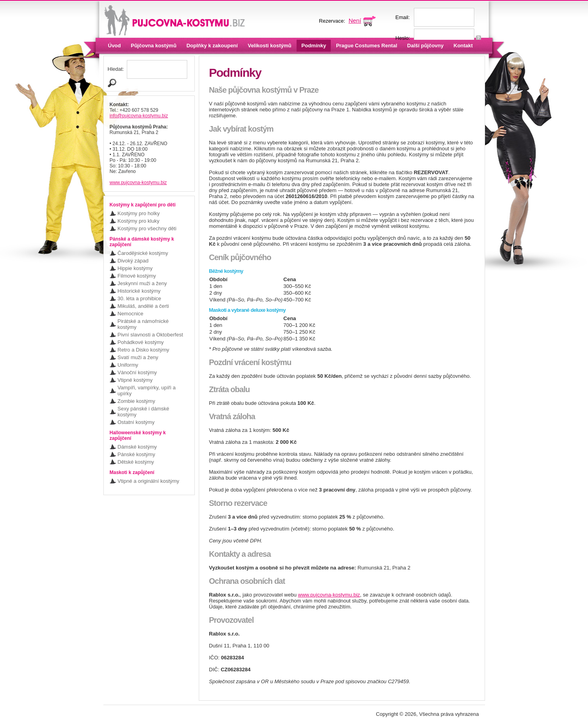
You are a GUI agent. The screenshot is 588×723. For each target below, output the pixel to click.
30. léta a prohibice (140, 298)
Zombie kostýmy (137, 401)
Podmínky (314, 46)
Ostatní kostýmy (136, 422)
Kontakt (463, 46)
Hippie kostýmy (135, 268)
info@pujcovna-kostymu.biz (139, 116)
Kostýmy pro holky (139, 213)
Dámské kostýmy (137, 447)
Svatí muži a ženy (138, 357)
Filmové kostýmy (137, 276)
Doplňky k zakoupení (212, 46)
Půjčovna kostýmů (154, 46)
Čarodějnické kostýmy (143, 253)
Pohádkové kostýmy (141, 342)
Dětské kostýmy (136, 462)
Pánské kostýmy (137, 454)
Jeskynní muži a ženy (142, 283)
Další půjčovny (425, 46)
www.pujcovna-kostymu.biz (138, 183)
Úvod (115, 46)
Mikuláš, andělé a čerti (143, 306)
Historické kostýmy (139, 291)
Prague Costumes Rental (367, 46)
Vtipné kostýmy (135, 380)
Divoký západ (133, 261)
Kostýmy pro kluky (139, 221)
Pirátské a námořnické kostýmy (143, 324)
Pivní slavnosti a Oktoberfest (150, 335)
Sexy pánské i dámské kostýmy (144, 412)
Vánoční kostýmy (137, 372)
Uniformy (128, 365)
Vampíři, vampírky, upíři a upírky (147, 391)
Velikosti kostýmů (270, 46)
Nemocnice (131, 314)
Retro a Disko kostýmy (144, 350)
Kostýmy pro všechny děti (147, 228)
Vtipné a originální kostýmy (148, 481)
